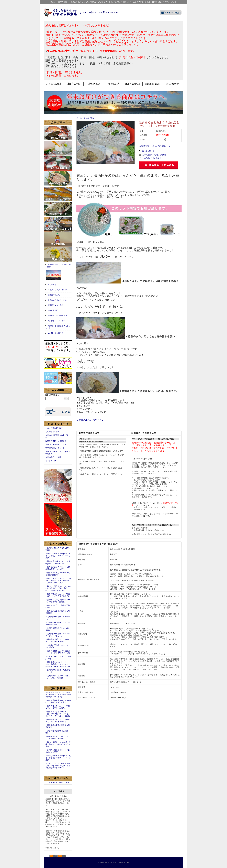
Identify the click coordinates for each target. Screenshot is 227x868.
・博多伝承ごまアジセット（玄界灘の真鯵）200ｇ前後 (58, 568)
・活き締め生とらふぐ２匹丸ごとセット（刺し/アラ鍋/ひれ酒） (58, 652)
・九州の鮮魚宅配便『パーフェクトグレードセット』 (58, 635)
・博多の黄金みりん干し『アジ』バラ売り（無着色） (57, 738)
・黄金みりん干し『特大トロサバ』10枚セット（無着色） (58, 601)
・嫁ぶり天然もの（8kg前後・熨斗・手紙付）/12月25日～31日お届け (58, 556)
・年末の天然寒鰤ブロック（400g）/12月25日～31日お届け (58, 701)
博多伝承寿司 (53, 310)
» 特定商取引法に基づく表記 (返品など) (154, 146)
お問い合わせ (172, 84)
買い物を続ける (148, 151)
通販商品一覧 (74, 84)
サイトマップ (51, 461)
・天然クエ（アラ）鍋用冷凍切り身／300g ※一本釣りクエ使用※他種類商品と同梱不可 (58, 766)
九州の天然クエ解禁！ (54, 457)
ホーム (79, 118)
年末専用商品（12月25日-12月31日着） (58, 272)
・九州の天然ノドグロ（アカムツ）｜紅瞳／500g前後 (58, 677)
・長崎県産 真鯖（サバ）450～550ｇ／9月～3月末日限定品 (58, 640)
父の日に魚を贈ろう (55, 333)
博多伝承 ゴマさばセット (57, 315)
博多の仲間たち (54, 295)
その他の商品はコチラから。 (91, 420)
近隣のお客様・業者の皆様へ (57, 441)
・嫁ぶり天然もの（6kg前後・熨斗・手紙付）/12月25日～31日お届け (58, 758)
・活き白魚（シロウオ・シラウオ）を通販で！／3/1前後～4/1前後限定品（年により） (58, 695)
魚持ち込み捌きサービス (57, 300)
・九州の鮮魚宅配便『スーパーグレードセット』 (58, 624)
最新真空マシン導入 (55, 305)
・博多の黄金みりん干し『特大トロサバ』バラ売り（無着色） (58, 595)
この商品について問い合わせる (154, 155)
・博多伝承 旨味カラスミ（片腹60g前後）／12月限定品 (58, 562)
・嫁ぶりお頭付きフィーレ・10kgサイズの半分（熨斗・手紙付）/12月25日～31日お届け (58, 588)
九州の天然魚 (93, 84)
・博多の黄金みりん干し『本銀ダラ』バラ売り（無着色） (58, 707)
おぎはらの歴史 (54, 84)
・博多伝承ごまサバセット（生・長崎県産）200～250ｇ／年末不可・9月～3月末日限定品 (58, 664)
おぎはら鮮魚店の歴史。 (55, 428)
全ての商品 (52, 285)
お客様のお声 (113, 84)
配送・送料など (133, 84)
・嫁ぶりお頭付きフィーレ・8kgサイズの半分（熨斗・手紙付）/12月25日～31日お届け (58, 581)
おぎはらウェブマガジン (57, 290)
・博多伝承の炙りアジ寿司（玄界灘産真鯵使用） (58, 574)
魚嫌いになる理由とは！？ (56, 444)
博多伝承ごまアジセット (57, 321)
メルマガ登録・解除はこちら (58, 782)
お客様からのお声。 (53, 432)
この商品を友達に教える (152, 158)
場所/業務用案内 (152, 84)
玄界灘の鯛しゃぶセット (55, 448)
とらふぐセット (90, 118)
